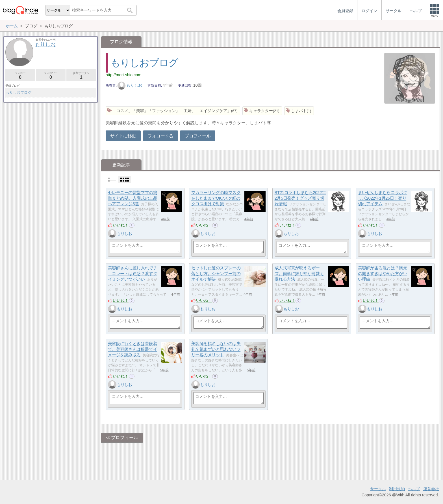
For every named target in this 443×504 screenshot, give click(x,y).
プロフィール (197, 136)
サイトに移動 (123, 136)
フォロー (20, 76)
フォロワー (51, 76)
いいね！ (121, 225)
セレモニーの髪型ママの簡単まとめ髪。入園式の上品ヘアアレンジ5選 (133, 198)
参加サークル (81, 76)
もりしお (130, 85)
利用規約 (397, 489)
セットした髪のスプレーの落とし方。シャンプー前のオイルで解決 (216, 274)
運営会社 (431, 489)
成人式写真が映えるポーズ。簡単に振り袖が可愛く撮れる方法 (299, 274)
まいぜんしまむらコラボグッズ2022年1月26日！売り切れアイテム (383, 198)
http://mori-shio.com (123, 75)
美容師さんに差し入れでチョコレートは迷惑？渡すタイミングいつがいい (133, 274)
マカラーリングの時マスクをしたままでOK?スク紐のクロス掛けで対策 (216, 198)
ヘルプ (414, 489)
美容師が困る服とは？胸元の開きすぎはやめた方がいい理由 (383, 274)
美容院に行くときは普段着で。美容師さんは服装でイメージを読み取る (133, 349)
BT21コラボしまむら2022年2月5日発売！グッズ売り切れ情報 (300, 198)
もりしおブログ (144, 63)
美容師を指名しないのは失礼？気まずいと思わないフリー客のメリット (216, 349)
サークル (378, 489)
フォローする (160, 136)
